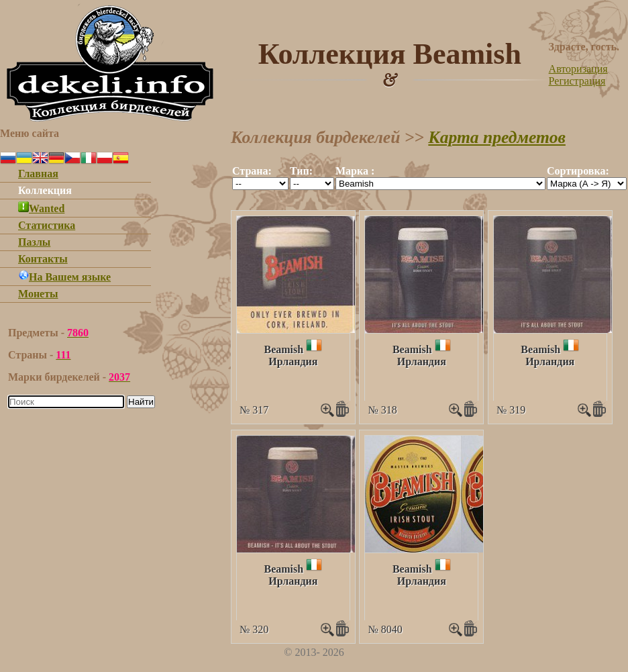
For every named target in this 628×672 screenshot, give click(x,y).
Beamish (283, 349)
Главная (38, 174)
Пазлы (34, 242)
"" (260, 184)
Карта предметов (497, 137)
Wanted (41, 208)
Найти (141, 402)
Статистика (47, 225)
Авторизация (578, 69)
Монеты (38, 294)
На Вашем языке (64, 277)
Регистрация (577, 81)
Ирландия (293, 362)
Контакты (43, 259)
